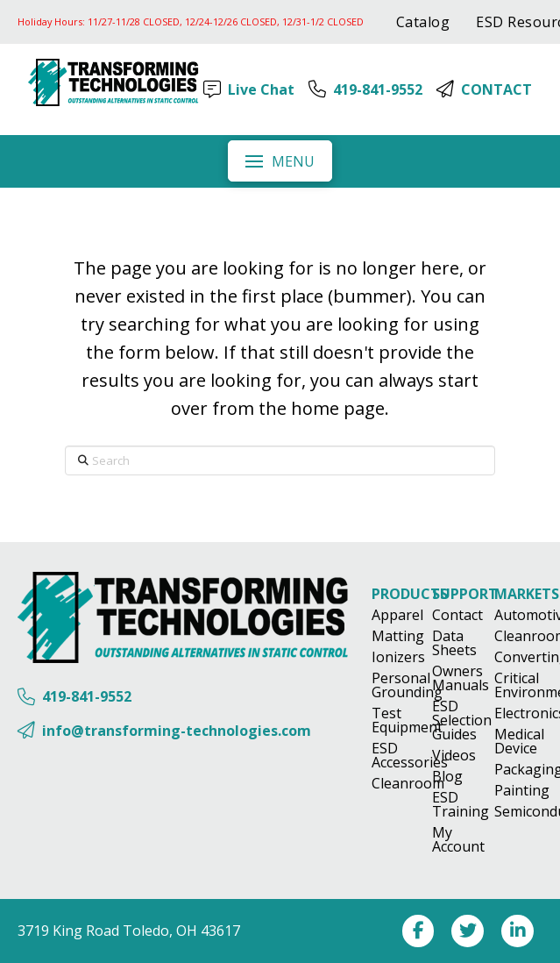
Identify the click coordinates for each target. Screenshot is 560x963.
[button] (280, 160)
